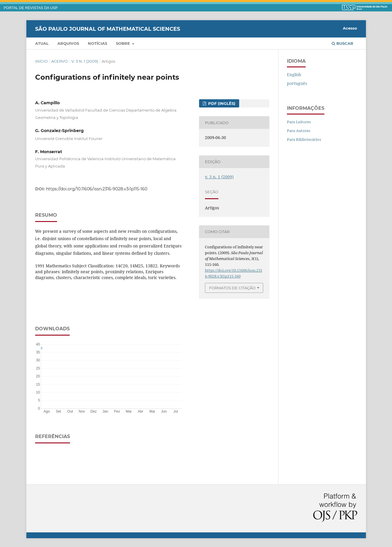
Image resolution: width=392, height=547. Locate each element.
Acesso (350, 28)
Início (41, 61)
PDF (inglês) (221, 103)
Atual (42, 43)
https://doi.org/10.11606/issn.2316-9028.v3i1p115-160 (97, 189)
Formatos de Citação (232, 288)
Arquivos (68, 43)
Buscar (343, 43)
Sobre (124, 43)
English (294, 75)
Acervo (59, 61)
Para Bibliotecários (304, 139)
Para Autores (299, 131)
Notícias (97, 43)
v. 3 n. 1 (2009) (85, 61)
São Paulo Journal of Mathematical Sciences (108, 29)
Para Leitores (299, 122)
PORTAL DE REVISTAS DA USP (31, 8)
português (297, 83)
